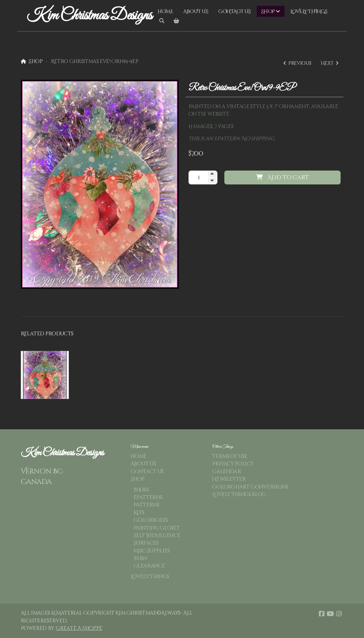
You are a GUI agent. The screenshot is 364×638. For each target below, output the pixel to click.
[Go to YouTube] (330, 614)
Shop (36, 62)
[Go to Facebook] (322, 614)
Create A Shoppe (79, 628)
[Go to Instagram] (339, 614)
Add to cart (282, 177)
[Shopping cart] (176, 21)
